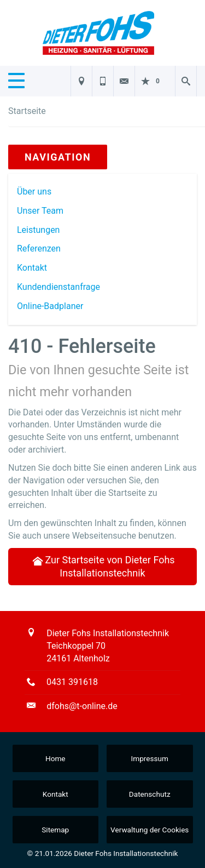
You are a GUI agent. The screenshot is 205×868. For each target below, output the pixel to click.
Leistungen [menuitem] (38, 230)
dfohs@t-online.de (82, 706)
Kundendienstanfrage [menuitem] (58, 287)
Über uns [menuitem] (34, 192)
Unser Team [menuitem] (40, 211)
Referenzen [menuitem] (39, 249)
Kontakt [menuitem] (32, 268)
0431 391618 (72, 682)
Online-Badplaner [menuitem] (50, 306)
